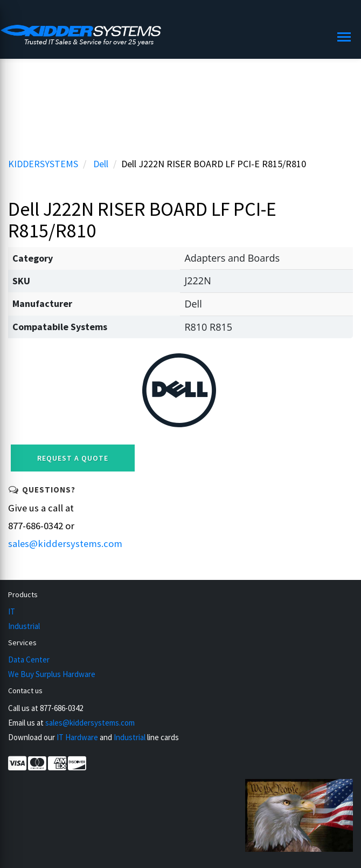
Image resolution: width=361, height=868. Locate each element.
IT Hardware (77, 737)
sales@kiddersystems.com (65, 544)
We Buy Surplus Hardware (52, 674)
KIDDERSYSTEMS (43, 164)
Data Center (29, 659)
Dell (101, 164)
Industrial (24, 626)
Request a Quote (73, 458)
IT (12, 611)
